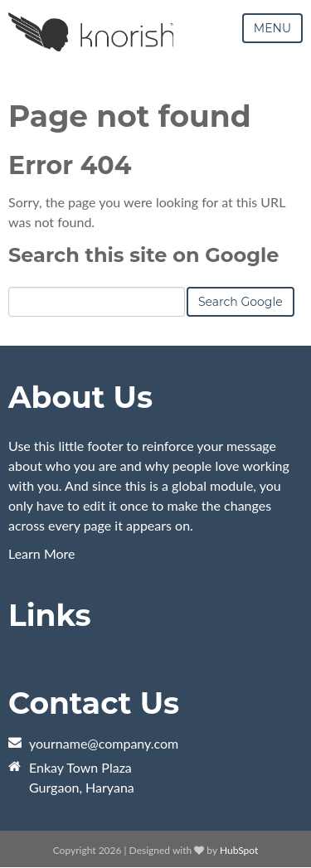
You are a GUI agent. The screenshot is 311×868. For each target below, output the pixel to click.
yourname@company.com (104, 743)
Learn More (42, 553)
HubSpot (239, 850)
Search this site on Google (143, 255)
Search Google (241, 302)
